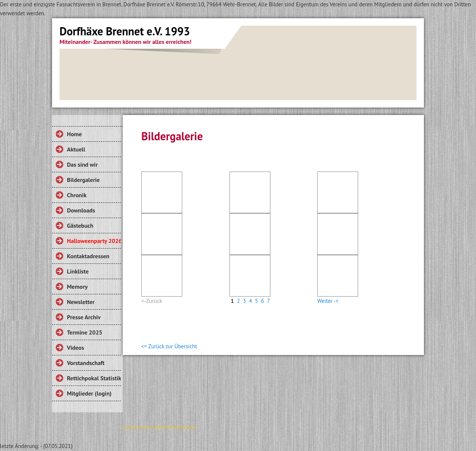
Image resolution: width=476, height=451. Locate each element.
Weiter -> (328, 301)
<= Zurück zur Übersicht (169, 346)
